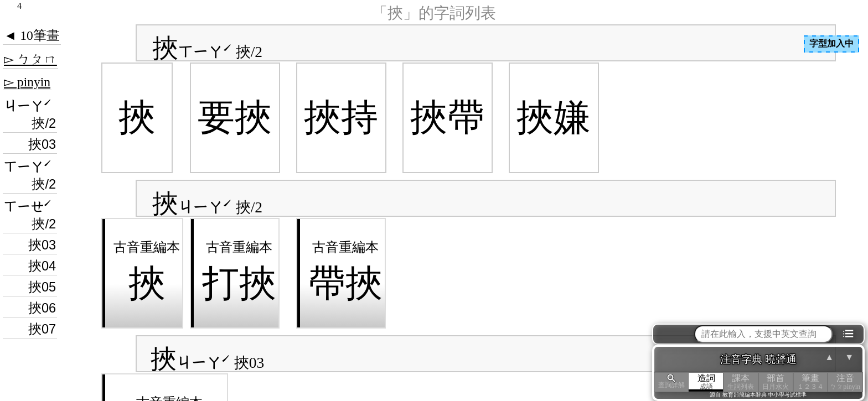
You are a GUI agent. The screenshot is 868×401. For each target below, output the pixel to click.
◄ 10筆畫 (32, 35)
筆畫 (811, 382)
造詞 (706, 382)
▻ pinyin (27, 82)
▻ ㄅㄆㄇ (30, 59)
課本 (741, 382)
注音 (845, 382)
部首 (776, 382)
